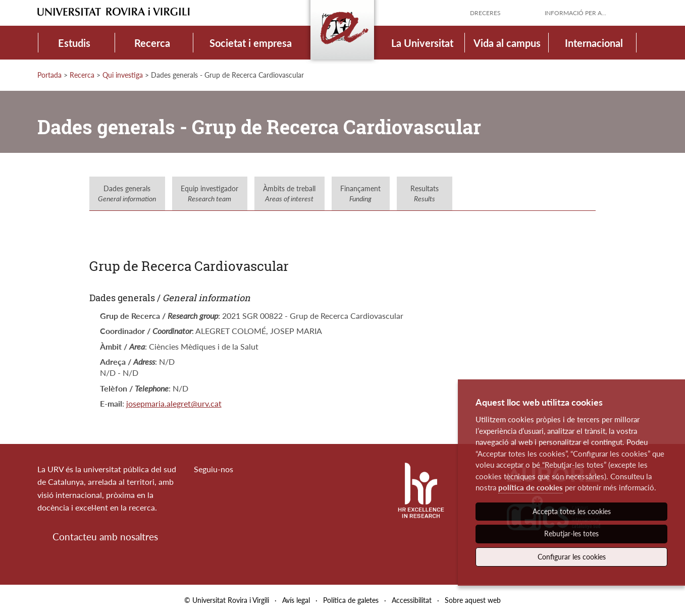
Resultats (425, 193)
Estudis (74, 43)
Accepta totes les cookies (572, 511)
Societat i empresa (251, 43)
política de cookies (531, 487)
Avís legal (296, 600)
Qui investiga (123, 75)
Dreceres (485, 13)
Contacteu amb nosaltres (105, 537)
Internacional (594, 43)
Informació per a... (575, 13)
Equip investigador (209, 193)
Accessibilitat (412, 600)
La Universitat (422, 43)
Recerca (152, 43)
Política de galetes (351, 600)
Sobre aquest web (473, 600)
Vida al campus (507, 43)
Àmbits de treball (289, 193)
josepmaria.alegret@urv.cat (174, 403)
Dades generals (127, 193)
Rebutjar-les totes (571, 534)
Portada (49, 75)
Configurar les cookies (572, 557)
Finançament (360, 193)
